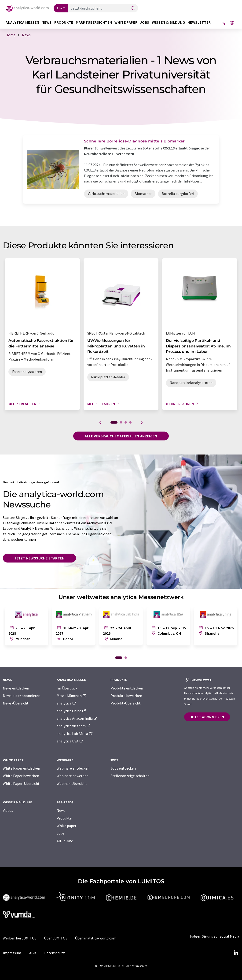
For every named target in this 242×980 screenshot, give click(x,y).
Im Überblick (67, 688)
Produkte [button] (64, 22)
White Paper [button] (126, 22)
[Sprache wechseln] (232, 23)
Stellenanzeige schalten (130, 776)
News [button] (47, 22)
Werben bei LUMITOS (20, 938)
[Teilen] (224, 23)
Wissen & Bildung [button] (168, 22)
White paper (66, 826)
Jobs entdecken (123, 768)
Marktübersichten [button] (94, 22)
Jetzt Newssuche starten (39, 558)
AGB (33, 953)
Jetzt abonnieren (207, 717)
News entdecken (16, 688)
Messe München (72, 696)
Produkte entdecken (127, 688)
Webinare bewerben (73, 776)
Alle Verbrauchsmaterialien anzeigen (121, 436)
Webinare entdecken (73, 768)
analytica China (71, 711)
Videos (8, 810)
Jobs (60, 833)
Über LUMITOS (56, 938)
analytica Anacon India (77, 718)
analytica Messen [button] (22, 22)
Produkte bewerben (126, 696)
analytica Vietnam (74, 726)
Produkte (64, 818)
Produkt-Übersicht (126, 703)
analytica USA (70, 741)
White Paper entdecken (21, 768)
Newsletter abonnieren (22, 696)
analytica (67, 703)
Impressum (12, 953)
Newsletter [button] (199, 22)
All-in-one (65, 841)
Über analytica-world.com (96, 938)
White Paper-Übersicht (21, 783)
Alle (59, 8)
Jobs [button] (145, 22)
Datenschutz (55, 953)
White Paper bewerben (21, 776)
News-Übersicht (16, 703)
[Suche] (133, 9)
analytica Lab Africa (75, 734)
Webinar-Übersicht (72, 783)
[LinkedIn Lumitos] (236, 953)
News (61, 810)
